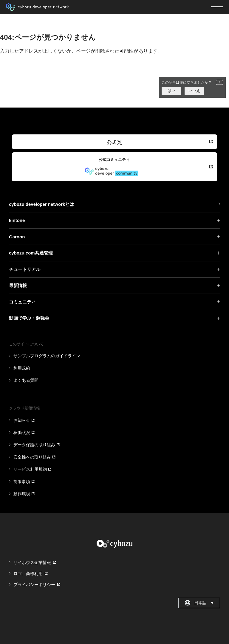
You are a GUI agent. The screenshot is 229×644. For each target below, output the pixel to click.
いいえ (194, 91)
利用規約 (22, 368)
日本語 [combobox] (199, 603)
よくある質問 (26, 380)
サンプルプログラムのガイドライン (47, 356)
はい (171, 91)
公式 (114, 142)
